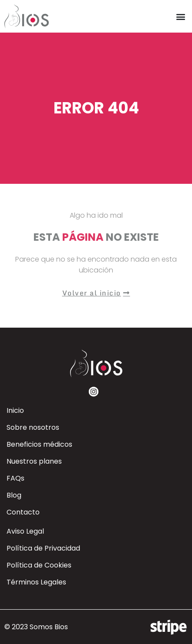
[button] (180, 16)
